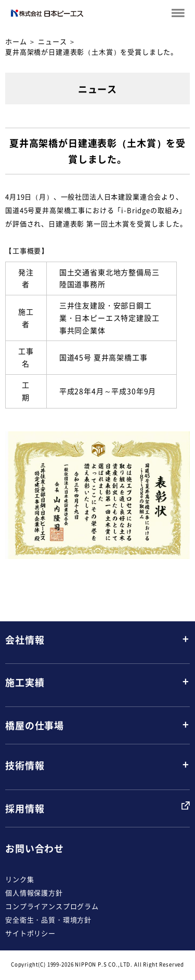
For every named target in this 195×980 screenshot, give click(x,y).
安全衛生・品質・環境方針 (48, 920)
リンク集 (19, 879)
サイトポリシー (30, 933)
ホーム (16, 41)
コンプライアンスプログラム (52, 906)
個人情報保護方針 (34, 893)
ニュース (52, 41)
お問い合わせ (35, 848)
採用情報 (25, 808)
